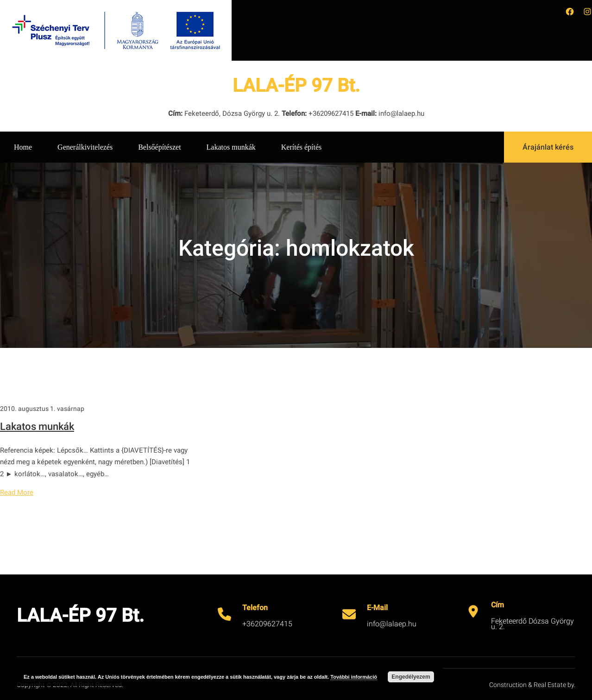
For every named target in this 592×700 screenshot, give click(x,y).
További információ (354, 677)
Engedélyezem (411, 677)
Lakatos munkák (37, 426)
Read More (17, 492)
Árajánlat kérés (548, 147)
